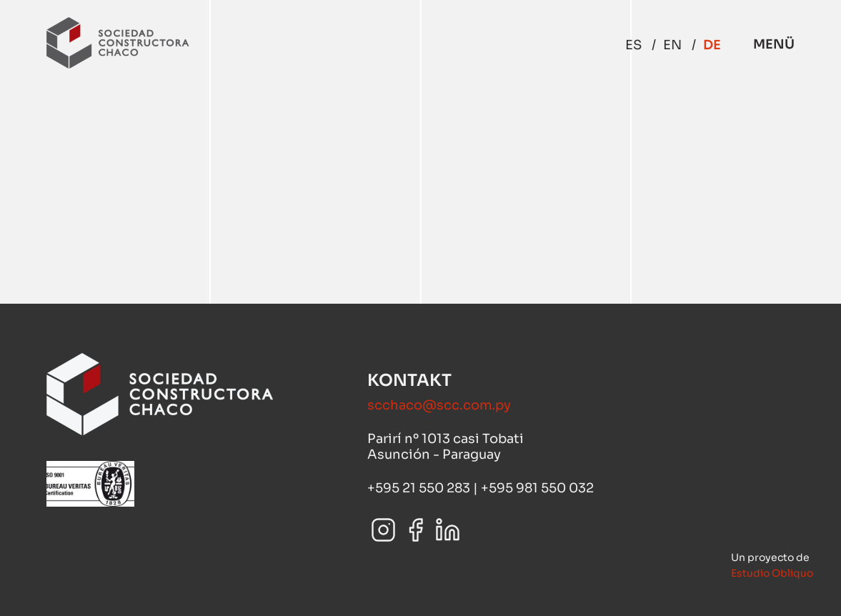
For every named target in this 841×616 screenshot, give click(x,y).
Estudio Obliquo (772, 573)
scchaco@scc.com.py (439, 405)
